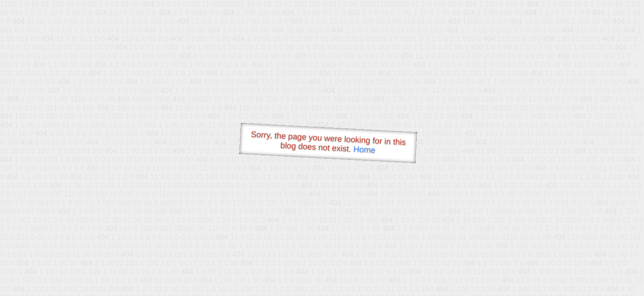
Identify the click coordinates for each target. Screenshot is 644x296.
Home (364, 149)
